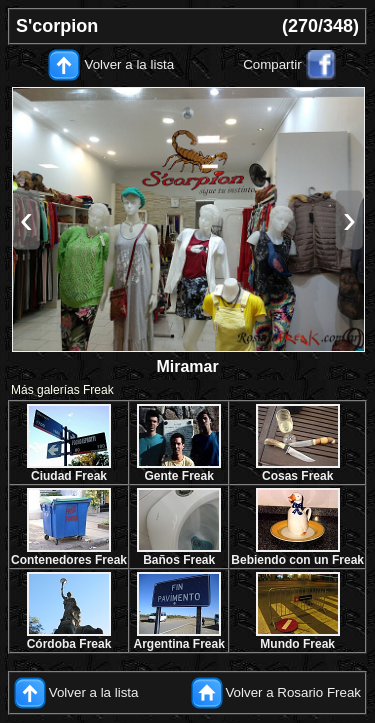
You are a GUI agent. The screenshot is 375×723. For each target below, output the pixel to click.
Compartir (272, 64)
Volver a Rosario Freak (293, 692)
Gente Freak (178, 476)
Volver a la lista (130, 64)
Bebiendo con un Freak (297, 560)
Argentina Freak (179, 644)
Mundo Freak (297, 644)
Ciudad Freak (69, 476)
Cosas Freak (297, 476)
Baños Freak (179, 560)
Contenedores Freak (69, 560)
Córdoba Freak (69, 644)
